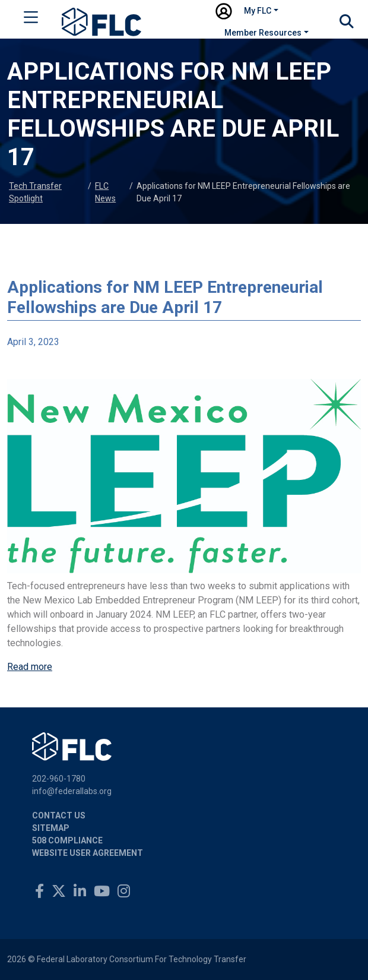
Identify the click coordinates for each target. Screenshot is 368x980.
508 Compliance (67, 840)
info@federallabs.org (72, 791)
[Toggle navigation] (31, 20)
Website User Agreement (88, 853)
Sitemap (51, 828)
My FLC (258, 11)
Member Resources (263, 33)
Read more (30, 667)
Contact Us (59, 815)
